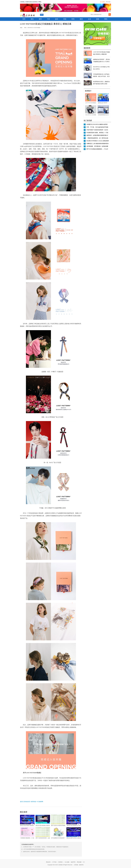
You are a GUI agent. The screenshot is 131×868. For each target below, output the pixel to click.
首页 (24, 19)
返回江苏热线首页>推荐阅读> (28, 802)
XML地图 (67, 862)
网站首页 (48, 862)
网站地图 (108, 2)
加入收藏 (102, 2)
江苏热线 (76, 865)
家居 (81, 19)
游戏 (98, 19)
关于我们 (54, 862)
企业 (89, 19)
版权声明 (73, 862)
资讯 (42, 15)
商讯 (106, 19)
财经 (40, 19)
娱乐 (57, 19)
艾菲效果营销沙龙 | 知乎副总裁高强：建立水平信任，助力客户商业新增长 (102, 76)
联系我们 (61, 862)
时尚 (73, 19)
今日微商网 (40, 802)
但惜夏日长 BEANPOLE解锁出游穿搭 (97, 124)
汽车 (48, 19)
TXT (84, 862)
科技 (65, 19)
